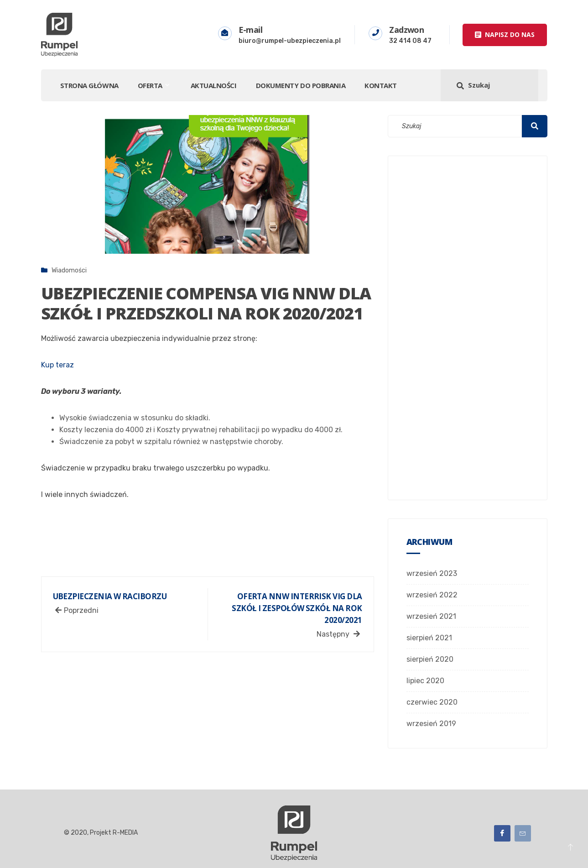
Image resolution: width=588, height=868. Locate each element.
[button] (505, 35)
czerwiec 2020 (432, 702)
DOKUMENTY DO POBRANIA (301, 85)
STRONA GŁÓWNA (89, 85)
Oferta (155, 85)
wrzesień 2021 (431, 616)
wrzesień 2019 (431, 724)
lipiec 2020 (425, 681)
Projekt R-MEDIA (114, 833)
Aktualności (214, 85)
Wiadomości (69, 270)
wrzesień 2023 (432, 573)
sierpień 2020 (430, 659)
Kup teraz (57, 365)
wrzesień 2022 (432, 595)
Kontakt (381, 85)
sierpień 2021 (429, 638)
